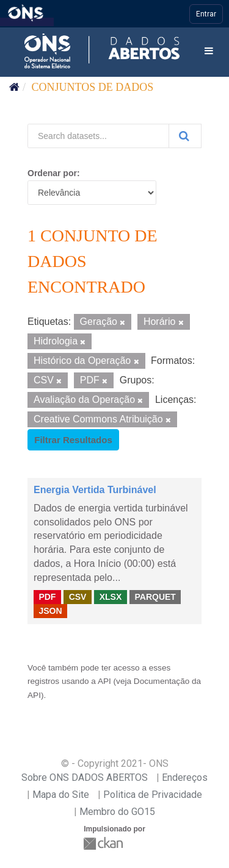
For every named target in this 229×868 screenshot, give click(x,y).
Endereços (185, 777)
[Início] (14, 87)
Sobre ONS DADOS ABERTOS (85, 777)
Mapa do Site (61, 795)
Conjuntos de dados (93, 87)
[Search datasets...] (98, 136)
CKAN (104, 843)
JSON (50, 611)
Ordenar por (52, 173)
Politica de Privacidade (153, 795)
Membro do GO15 (117, 812)
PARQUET (155, 597)
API (104, 681)
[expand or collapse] (209, 52)
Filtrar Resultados (73, 440)
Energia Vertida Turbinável (95, 490)
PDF (47, 597)
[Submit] (185, 136)
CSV (78, 597)
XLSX (111, 597)
